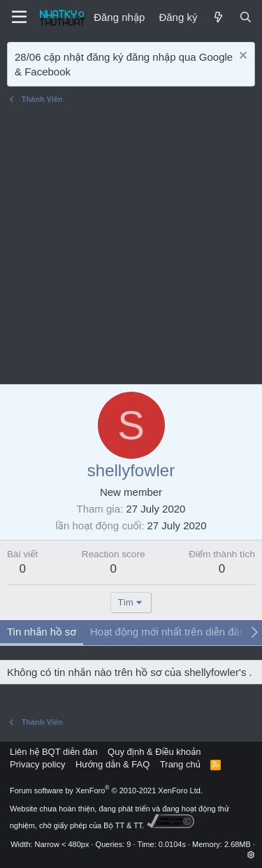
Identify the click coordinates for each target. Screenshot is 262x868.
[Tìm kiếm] (246, 17)
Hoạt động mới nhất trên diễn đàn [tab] (168, 632)
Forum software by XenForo (106, 790)
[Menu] (19, 17)
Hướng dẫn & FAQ (112, 764)
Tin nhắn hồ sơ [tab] (42, 632)
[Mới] (218, 17)
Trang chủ (180, 764)
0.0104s (172, 844)
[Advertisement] (131, 246)
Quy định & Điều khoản (154, 752)
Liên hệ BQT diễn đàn (54, 752)
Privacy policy (37, 764)
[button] (251, 855)
